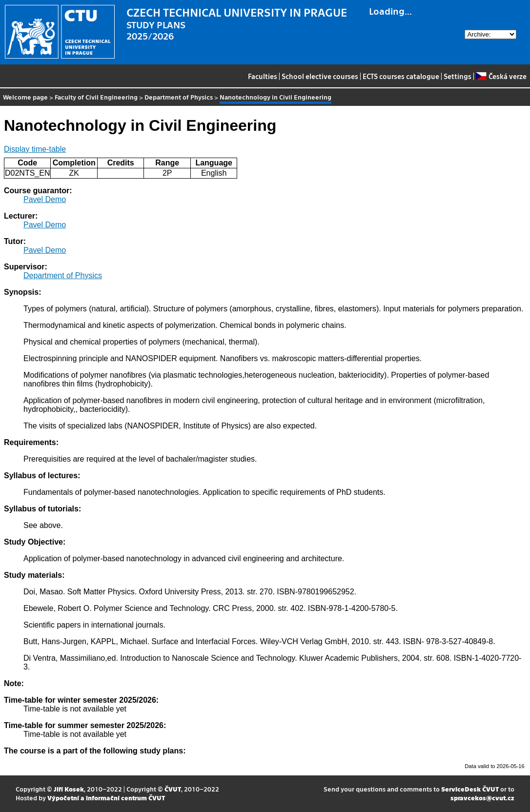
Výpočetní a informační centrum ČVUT (106, 798)
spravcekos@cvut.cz (482, 798)
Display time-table (35, 149)
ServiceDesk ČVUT (470, 789)
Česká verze (501, 76)
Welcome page (25, 97)
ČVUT (173, 789)
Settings (458, 76)
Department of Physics (179, 97)
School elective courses (320, 76)
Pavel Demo (45, 199)
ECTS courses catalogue (401, 76)
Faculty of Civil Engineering (96, 97)
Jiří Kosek (69, 789)
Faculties (263, 76)
